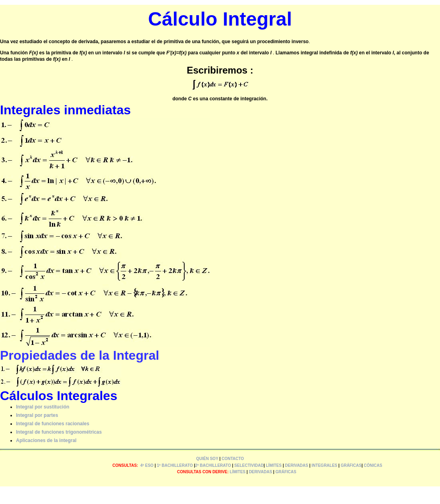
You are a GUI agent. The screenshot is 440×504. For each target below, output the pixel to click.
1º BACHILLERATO (175, 465)
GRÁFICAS (351, 465)
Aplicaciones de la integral (46, 440)
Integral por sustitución (43, 407)
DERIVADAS (297, 465)
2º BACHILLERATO (213, 465)
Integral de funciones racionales (53, 424)
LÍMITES (274, 465)
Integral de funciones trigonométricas (59, 432)
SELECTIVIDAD (249, 465)
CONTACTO (233, 459)
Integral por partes (37, 415)
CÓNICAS (373, 465)
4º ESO (147, 465)
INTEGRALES (325, 465)
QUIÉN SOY (207, 459)
